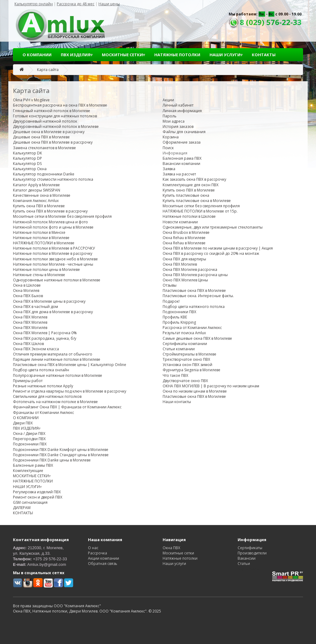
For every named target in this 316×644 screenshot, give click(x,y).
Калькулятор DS (27, 164)
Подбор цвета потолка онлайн (41, 370)
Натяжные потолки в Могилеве (41, 238)
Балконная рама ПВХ (182, 158)
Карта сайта (48, 70)
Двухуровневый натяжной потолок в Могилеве (56, 126)
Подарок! (171, 301)
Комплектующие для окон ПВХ (191, 185)
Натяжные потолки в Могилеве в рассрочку (53, 253)
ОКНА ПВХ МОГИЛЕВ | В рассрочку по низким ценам (211, 386)
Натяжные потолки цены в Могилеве (46, 269)
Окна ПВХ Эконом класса (36, 349)
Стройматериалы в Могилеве (189, 354)
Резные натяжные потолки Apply (43, 386)
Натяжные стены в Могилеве (39, 275)
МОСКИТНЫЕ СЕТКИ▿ (123, 55)
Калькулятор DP (27, 158)
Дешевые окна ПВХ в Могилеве (41, 137)
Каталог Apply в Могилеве (36, 185)
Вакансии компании (181, 164)
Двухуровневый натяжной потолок (45, 121)
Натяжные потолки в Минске (39, 232)
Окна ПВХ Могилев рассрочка (190, 269)
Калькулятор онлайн (34, 4)
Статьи (244, 564)
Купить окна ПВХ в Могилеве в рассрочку (50, 211)
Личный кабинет (178, 105)
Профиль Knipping (179, 322)
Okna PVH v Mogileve (31, 100)
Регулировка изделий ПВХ (37, 492)
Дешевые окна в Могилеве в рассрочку (49, 132)
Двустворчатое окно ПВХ (185, 381)
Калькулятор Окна (30, 169)
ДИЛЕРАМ (22, 508)
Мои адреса (174, 121)
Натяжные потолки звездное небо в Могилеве (55, 259)
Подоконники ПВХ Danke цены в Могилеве (52, 460)
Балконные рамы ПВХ (33, 465)
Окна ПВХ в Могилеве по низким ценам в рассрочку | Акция (218, 248)
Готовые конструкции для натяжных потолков (55, 116)
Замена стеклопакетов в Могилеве (44, 148)
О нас (93, 548)
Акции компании (104, 558)
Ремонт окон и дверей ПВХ (38, 497)
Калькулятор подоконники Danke (44, 174)
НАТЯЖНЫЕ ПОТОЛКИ (177, 55)
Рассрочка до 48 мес (76, 4)
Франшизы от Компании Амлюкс (44, 412)
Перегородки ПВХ (29, 439)
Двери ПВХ (23, 423)
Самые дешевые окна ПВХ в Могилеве (197, 338)
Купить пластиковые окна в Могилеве (197, 201)
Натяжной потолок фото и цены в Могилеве (53, 227)
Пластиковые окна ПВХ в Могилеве (194, 290)
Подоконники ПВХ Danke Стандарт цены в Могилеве (61, 455)
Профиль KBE (175, 317)
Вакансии (247, 558)
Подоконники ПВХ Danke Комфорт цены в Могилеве (61, 450)
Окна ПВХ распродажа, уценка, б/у (45, 338)
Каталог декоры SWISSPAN (37, 190)
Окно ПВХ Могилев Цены (185, 280)
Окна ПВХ (171, 548)
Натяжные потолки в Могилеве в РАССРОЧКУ (54, 248)
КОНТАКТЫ (264, 55)
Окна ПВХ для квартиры (184, 259)
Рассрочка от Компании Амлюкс (192, 328)
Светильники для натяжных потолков (47, 396)
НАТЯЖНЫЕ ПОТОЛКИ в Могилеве (44, 243)
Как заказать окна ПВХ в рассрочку (194, 179)
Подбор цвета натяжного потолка (194, 307)
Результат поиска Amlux (184, 333)
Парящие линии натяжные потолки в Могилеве (57, 359)
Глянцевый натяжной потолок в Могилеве (52, 111)
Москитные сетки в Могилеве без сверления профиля (62, 216)
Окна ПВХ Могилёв (30, 328)
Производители (252, 553)
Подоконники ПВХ (30, 444)
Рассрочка (98, 553)
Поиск (168, 148)
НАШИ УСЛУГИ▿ (226, 55)
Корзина (171, 137)
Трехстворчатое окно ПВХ (186, 359)
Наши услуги (174, 564)
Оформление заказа (182, 142)
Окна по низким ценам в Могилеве (195, 391)
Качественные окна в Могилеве (42, 195)
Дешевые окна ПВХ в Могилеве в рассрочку (53, 142)
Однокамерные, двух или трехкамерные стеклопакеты (213, 227)
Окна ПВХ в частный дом (35, 307)
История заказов (178, 126)
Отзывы (170, 285)
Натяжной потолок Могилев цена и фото (50, 222)
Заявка (169, 169)
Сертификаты (250, 548)
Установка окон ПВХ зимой (187, 365)
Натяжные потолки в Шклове (189, 216)
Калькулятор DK (27, 153)
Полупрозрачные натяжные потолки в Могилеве (58, 375)
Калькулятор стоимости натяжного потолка (53, 179)
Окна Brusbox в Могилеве (186, 232)
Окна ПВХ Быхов (28, 296)
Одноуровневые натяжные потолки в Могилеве (57, 280)
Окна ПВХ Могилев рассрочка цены (195, 275)
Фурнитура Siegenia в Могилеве (191, 370)
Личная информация (182, 111)
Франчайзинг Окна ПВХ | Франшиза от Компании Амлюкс (67, 407)
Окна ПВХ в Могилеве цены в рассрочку (49, 301)
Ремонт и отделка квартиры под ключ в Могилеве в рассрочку (70, 391)
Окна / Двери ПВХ (29, 434)
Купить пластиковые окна (186, 195)
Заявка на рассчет (179, 174)
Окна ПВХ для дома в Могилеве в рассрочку (53, 312)
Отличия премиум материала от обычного (53, 354)
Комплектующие (28, 471)
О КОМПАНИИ (37, 55)
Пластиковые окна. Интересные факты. (198, 296)
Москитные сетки (178, 553)
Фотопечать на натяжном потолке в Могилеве (55, 402)
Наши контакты (177, 402)
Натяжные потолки (180, 558)
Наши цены (109, 4)
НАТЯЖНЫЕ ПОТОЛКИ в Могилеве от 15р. (200, 211)
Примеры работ (28, 381)
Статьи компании (179, 349)
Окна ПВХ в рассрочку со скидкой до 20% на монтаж (211, 253)
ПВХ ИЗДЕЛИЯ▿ (77, 55)
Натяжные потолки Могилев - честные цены (53, 264)
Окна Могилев (26, 290)
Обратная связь (103, 564)
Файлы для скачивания (184, 132)
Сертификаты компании (185, 344)
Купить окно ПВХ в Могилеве (189, 190)
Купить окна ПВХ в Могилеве (39, 206)
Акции (168, 100)
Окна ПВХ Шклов (28, 344)
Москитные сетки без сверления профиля (201, 206)
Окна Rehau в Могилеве (184, 238)
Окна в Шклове (27, 285)
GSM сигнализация (30, 502)
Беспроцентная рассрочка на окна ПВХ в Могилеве (60, 105)
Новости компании (180, 222)
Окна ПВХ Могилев (30, 317)
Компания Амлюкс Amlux (36, 201)
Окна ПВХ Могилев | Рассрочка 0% (45, 333)
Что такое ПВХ (175, 375)
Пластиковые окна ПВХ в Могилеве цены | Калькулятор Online (70, 365)
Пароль (170, 116)
